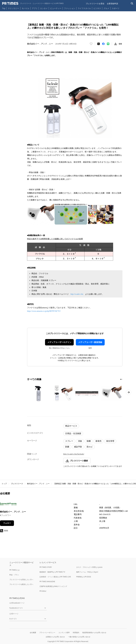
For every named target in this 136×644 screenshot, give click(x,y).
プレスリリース (17, 484)
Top (4, 8)
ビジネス (97, 8)
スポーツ (116, 8)
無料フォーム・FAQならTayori (87, 572)
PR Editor (43, 591)
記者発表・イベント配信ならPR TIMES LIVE (55, 577)
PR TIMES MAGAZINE (47, 582)
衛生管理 (110, 441)
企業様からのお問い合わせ (55, 637)
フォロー (7, 523)
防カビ (90, 447)
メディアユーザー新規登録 (90, 342)
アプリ (35, 8)
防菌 (67, 447)
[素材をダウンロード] (116, 44)
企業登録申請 (112, 4)
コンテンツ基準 (64, 633)
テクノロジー (14, 8)
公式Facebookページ (17, 603)
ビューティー (56, 8)
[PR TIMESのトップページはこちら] (33, 3)
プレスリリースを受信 (95, 4)
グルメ (106, 8)
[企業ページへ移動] (8, 505)
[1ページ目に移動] (121, 379)
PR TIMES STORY (46, 567)
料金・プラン (14, 575)
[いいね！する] (91, 44)
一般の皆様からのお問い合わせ (79, 637)
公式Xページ (14, 614)
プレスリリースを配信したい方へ (21, 584)
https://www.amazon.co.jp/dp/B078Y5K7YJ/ (44, 311)
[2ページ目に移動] (122, 379)
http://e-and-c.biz (77, 294)
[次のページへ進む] (129, 392)
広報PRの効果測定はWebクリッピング (53, 586)
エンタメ (44, 8)
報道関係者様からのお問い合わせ (94, 633)
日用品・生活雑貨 (73, 433)
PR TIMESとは (15, 570)
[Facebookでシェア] (103, 44)
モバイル (25, 8)
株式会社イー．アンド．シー (38, 484)
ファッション (70, 8)
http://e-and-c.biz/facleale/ (74, 454)
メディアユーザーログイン (59, 342)
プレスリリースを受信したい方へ (21, 580)
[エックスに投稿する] (99, 44)
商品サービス (71, 426)
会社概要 (33, 633)
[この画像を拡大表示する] (39, 394)
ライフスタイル (84, 8)
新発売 (98, 441)
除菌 (89, 441)
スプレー (69, 441)
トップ (4, 484)
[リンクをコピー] (120, 44)
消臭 (80, 441)
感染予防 (78, 447)
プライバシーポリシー (47, 633)
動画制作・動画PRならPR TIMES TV (52, 572)
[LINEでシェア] (108, 44)
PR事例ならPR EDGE (84, 577)
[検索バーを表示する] (132, 4)
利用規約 (76, 633)
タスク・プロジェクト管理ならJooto (89, 567)
